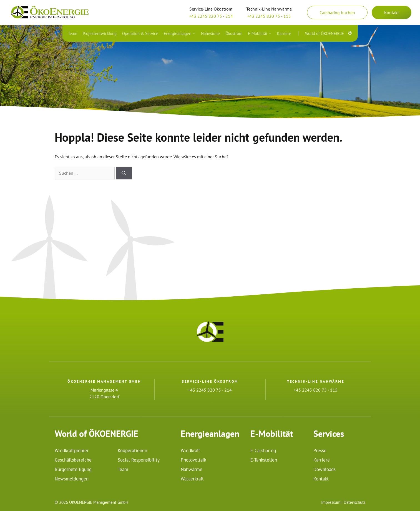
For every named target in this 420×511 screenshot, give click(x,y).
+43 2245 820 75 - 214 (211, 16)
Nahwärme (192, 469)
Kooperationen (132, 450)
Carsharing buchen (337, 12)
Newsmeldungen (72, 479)
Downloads (325, 469)
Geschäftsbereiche (73, 460)
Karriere (322, 460)
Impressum (331, 502)
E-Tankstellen (264, 460)
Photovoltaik (193, 460)
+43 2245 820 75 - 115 (269, 16)
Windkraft (190, 450)
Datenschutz (355, 502)
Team (123, 469)
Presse (320, 450)
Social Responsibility (139, 460)
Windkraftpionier (72, 450)
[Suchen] (124, 173)
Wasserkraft (192, 479)
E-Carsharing (263, 450)
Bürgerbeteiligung (73, 469)
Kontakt (392, 12)
